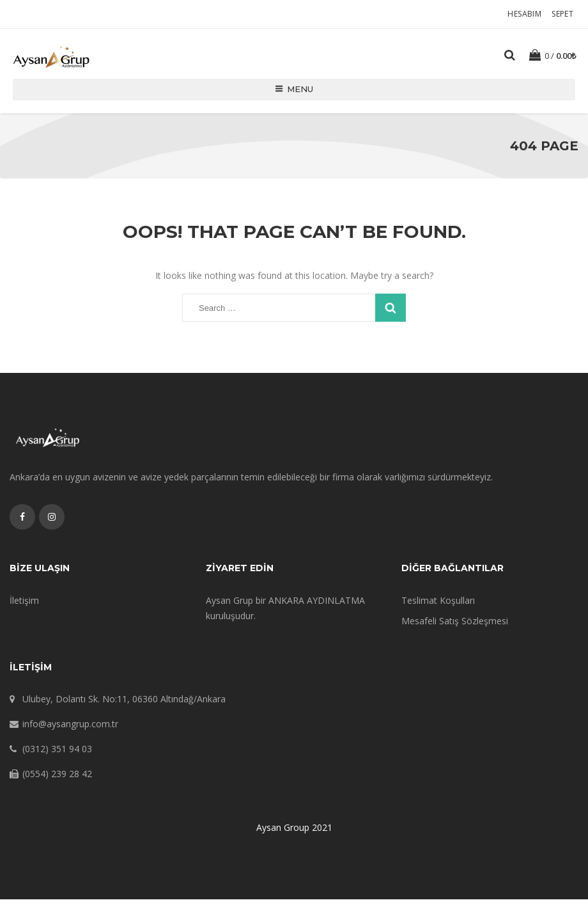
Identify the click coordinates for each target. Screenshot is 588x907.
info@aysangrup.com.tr (70, 731)
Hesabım (526, 14)
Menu (294, 97)
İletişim (24, 608)
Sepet (564, 14)
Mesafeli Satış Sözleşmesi (455, 628)
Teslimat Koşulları (438, 608)
